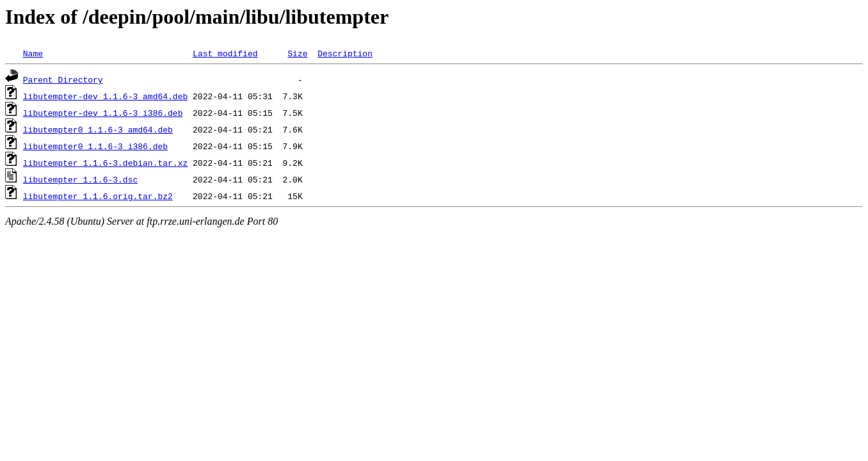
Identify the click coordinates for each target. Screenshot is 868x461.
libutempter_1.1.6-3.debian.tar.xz (105, 163)
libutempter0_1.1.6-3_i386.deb (95, 146)
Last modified (225, 53)
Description (345, 53)
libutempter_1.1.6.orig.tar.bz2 (98, 196)
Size (297, 53)
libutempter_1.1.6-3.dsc (80, 179)
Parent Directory (63, 79)
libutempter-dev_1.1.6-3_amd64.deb (105, 96)
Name (33, 53)
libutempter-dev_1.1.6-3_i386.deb (103, 113)
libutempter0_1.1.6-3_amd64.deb (98, 129)
